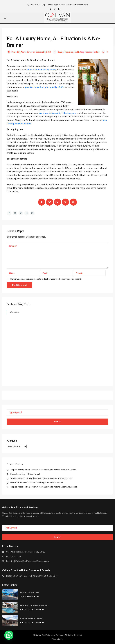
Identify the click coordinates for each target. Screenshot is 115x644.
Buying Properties (65, 52)
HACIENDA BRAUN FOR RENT (34, 605)
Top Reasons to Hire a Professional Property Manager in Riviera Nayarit (41, 478)
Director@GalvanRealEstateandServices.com (28, 561)
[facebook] (51, 9)
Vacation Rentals (92, 52)
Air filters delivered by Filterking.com (58, 113)
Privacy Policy (58, 639)
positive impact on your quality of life (45, 87)
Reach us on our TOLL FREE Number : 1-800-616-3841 (32, 576)
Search (58, 421)
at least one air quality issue (41, 70)
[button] (9, 635)
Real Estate (79, 52)
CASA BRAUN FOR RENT (32, 618)
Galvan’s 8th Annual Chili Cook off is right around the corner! (37, 482)
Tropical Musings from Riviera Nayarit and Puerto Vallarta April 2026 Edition (43, 470)
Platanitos (14, 312)
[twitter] (55, 9)
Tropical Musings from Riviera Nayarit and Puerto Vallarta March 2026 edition (44, 487)
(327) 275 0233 (14, 556)
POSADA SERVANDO (30, 592)
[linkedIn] (59, 9)
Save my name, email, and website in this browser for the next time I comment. (46, 279)
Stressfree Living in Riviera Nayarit (25, 474)
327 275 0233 (37, 5)
